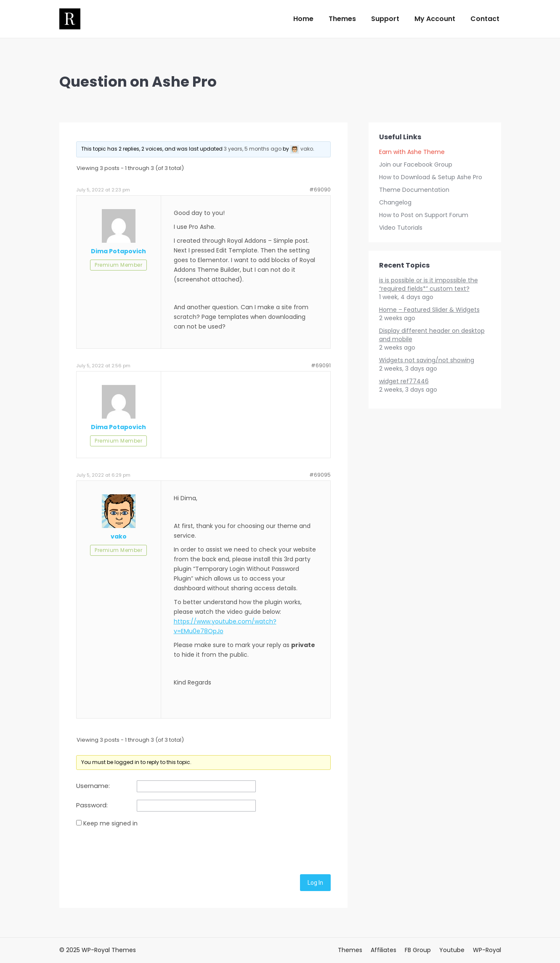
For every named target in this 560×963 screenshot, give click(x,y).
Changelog (395, 202)
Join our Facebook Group (416, 164)
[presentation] (140, 849)
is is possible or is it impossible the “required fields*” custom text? (429, 284)
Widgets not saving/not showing (427, 360)
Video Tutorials (401, 228)
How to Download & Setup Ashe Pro (431, 177)
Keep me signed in (110, 823)
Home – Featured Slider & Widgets (429, 310)
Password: (92, 805)
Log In (315, 883)
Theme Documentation (414, 190)
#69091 (321, 365)
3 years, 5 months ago (253, 149)
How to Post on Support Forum (424, 215)
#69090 (320, 190)
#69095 (320, 475)
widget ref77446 (404, 381)
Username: (93, 786)
